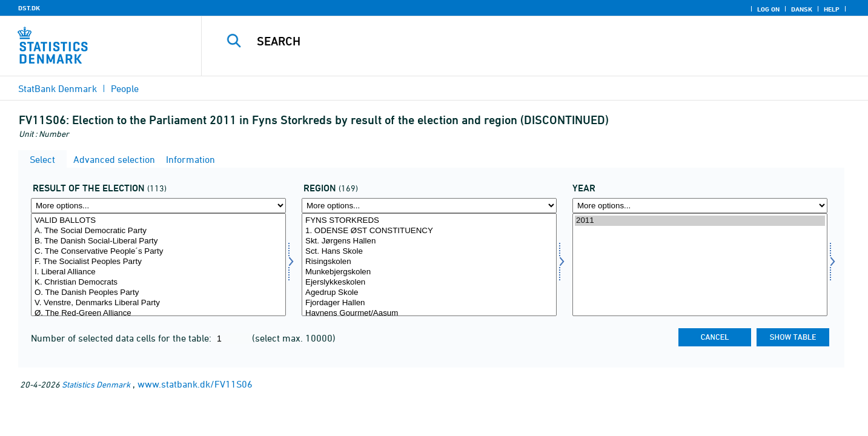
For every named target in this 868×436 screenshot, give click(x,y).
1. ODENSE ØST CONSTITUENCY (429, 231)
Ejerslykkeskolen (429, 282)
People (125, 88)
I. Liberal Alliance (158, 272)
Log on (768, 9)
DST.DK (29, 8)
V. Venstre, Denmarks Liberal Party (158, 303)
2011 (700, 221)
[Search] (515, 41)
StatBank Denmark (58, 88)
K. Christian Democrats (158, 282)
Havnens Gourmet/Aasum (429, 313)
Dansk (802, 9)
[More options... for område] (429, 206)
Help (832, 9)
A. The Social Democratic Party (158, 231)
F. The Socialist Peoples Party (158, 262)
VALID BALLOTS (158, 221)
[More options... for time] (700, 206)
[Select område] (429, 265)
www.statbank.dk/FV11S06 (195, 384)
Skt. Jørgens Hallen (429, 241)
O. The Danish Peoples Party (158, 293)
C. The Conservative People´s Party (158, 252)
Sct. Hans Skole (429, 252)
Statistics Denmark (96, 384)
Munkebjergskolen (429, 272)
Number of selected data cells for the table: (122, 338)
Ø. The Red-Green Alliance (158, 313)
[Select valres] (158, 265)
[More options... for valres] (158, 206)
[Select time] (700, 265)
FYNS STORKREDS (429, 221)
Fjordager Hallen (429, 303)
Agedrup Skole (429, 293)
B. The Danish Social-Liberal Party (158, 241)
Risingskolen (429, 262)
